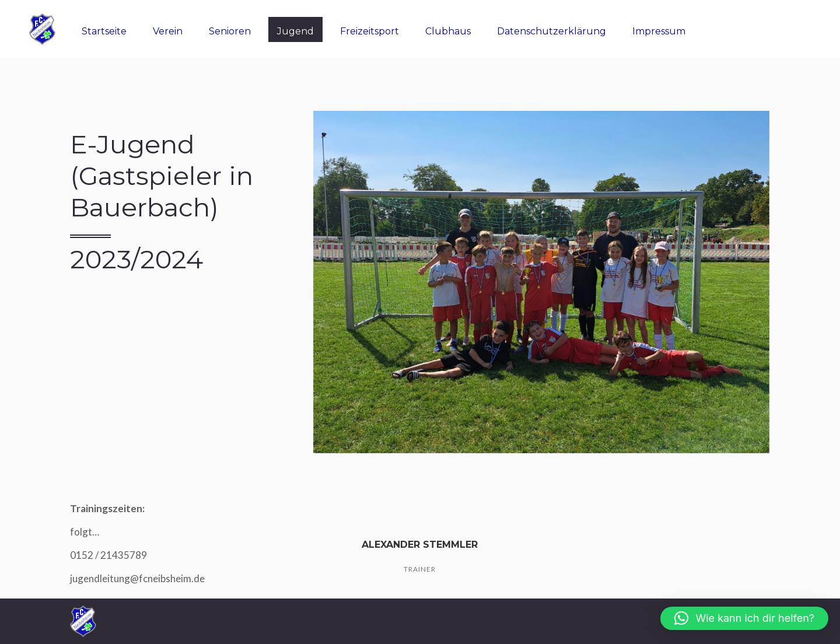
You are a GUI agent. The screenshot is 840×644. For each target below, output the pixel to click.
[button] (744, 618)
